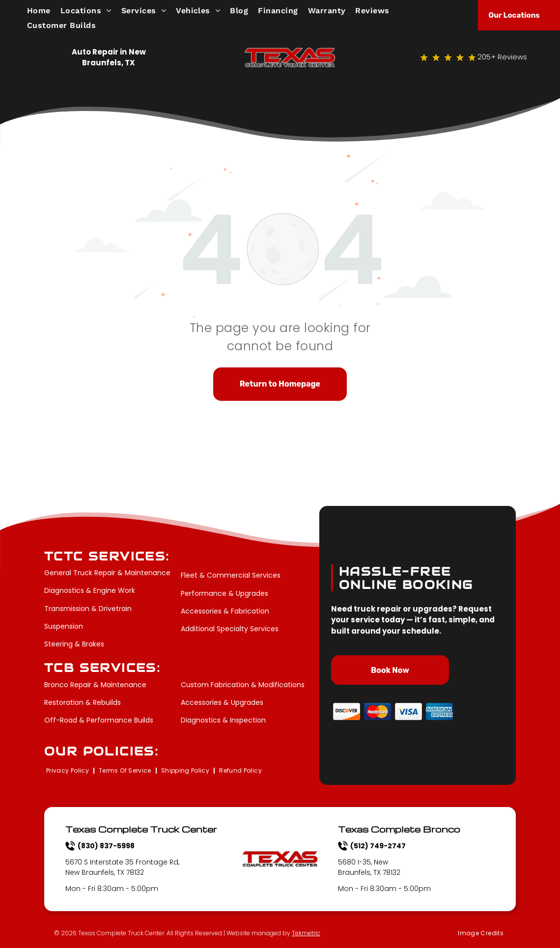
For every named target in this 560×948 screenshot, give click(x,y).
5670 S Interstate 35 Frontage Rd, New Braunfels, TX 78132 (122, 867)
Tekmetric (306, 933)
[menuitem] (44, 11)
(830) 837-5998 (106, 846)
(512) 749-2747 (378, 846)
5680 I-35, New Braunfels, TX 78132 (369, 867)
